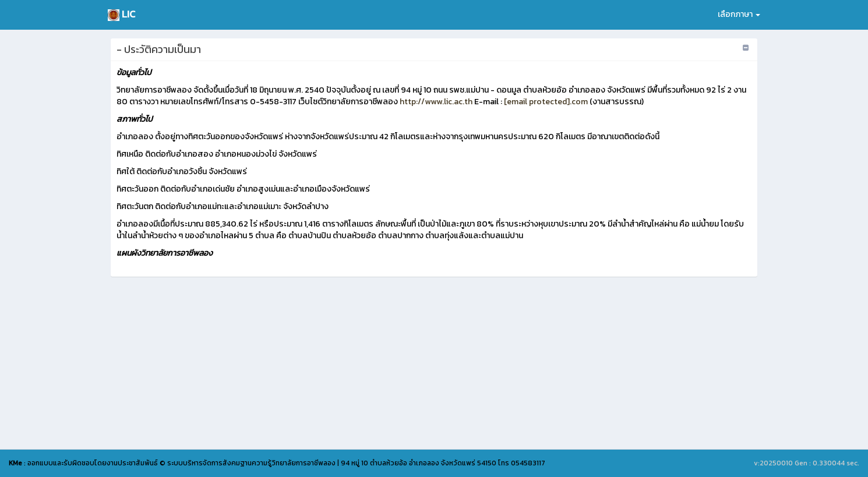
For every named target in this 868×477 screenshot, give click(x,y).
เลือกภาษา (739, 14)
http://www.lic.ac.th (435, 102)
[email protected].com (546, 102)
